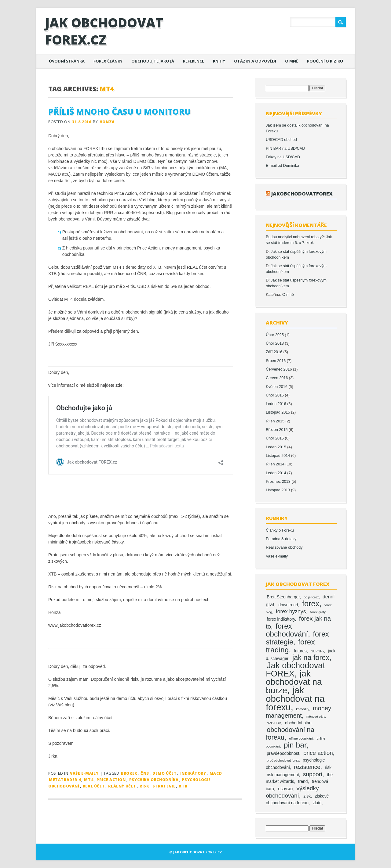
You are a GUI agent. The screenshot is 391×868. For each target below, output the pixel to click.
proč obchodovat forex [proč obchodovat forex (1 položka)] (283, 760)
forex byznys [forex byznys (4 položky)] (291, 612)
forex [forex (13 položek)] (311, 604)
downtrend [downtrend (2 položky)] (288, 605)
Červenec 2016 (279, 369)
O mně (292, 61)
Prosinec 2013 (278, 482)
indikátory (193, 773)
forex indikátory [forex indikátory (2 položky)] (281, 619)
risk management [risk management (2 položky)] (283, 775)
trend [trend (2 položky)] (303, 782)
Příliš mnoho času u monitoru (119, 112)
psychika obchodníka (154, 780)
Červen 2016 (277, 378)
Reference (194, 61)
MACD (216, 773)
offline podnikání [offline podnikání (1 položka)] (301, 738)
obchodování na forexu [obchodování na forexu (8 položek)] (290, 733)
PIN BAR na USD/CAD (285, 149)
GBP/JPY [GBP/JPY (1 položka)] (317, 651)
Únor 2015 (275, 438)
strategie (164, 786)
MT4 (89, 780)
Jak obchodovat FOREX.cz (104, 31)
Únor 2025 (275, 335)
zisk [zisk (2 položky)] (307, 796)
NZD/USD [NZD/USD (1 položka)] (274, 723)
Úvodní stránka (67, 61)
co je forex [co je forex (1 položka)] (311, 597)
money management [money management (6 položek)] (298, 712)
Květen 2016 (277, 387)
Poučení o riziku (325, 61)
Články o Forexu (280, 530)
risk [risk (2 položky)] (328, 768)
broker (129, 773)
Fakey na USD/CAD (283, 157)
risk (144, 786)
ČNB (145, 773)
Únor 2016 (275, 395)
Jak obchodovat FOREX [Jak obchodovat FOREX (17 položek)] (295, 669)
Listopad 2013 (278, 490)
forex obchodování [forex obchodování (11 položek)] (287, 630)
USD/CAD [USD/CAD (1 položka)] (285, 789)
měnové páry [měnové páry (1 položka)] (316, 716)
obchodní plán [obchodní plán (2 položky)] (298, 723)
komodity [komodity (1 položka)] (302, 709)
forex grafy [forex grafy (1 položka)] (318, 612)
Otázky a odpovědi (255, 61)
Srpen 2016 (276, 361)
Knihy (219, 61)
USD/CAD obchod (281, 140)
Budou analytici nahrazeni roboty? (295, 237)
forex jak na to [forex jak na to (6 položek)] (298, 622)
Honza (107, 122)
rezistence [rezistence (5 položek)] (307, 767)
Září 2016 (274, 352)
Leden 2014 (276, 473)
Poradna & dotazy (281, 539)
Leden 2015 (276, 447)
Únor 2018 (275, 343)
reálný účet (122, 786)
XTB (183, 786)
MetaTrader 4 (65, 780)
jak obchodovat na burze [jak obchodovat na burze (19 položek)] (294, 682)
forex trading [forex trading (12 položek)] (290, 646)
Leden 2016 (276, 404)
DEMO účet (164, 773)
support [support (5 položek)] (313, 774)
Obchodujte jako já (153, 61)
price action (111, 780)
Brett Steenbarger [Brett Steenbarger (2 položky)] (283, 597)
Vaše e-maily (84, 773)
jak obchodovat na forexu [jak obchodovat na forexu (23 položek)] (295, 699)
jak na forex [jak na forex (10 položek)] (311, 658)
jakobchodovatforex (302, 194)
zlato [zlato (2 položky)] (317, 803)
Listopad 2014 (278, 456)
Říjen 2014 (275, 464)
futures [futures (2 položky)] (300, 651)
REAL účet (94, 786)
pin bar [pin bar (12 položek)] (295, 745)
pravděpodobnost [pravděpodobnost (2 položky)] (283, 753)
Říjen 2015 (275, 421)
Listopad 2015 (278, 412)
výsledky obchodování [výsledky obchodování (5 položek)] (292, 792)
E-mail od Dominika (282, 166)
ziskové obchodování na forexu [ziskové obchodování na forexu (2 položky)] (297, 800)
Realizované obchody (284, 547)
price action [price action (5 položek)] (318, 753)
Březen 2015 (277, 430)
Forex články (108, 61)
